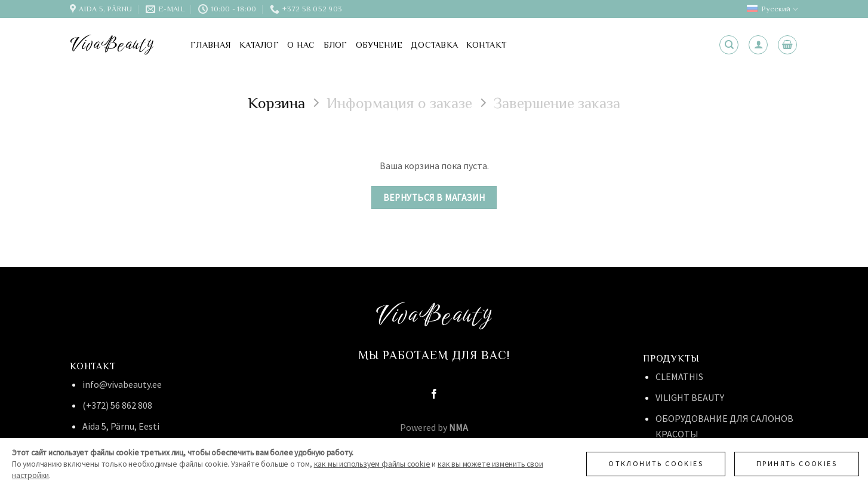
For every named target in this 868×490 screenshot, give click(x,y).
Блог (335, 45)
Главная (211, 45)
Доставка (434, 45)
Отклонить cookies (656, 463)
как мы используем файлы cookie (372, 464)
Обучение (379, 45)
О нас (301, 45)
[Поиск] (729, 45)
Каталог (259, 45)
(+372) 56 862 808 (117, 405)
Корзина (276, 103)
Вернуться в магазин (434, 197)
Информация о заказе (399, 103)
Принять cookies (797, 463)
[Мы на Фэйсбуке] (434, 394)
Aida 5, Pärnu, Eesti (121, 426)
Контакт (486, 45)
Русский (772, 9)
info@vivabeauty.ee (122, 384)
